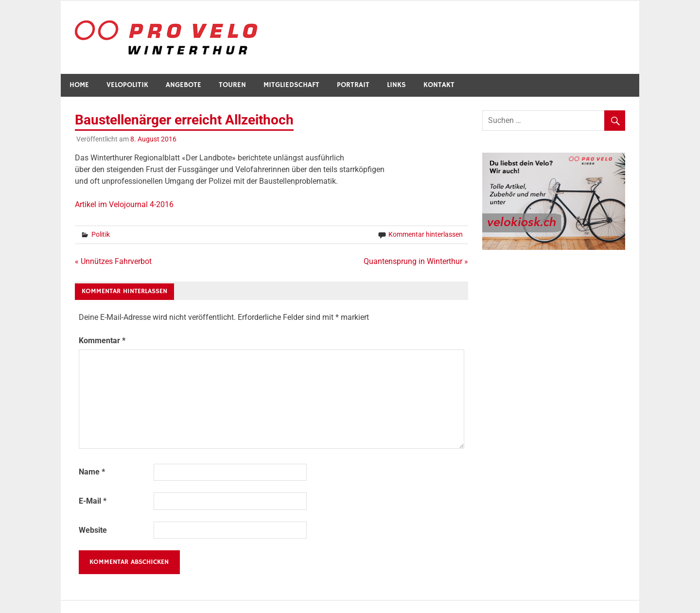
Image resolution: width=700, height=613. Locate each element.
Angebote (184, 85)
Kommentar (102, 341)
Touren (232, 85)
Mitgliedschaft (291, 85)
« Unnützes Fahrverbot (113, 261)
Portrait (353, 85)
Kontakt (439, 85)
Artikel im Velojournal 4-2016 (124, 204)
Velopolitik (127, 85)
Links (396, 85)
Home (79, 85)
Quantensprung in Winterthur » (416, 261)
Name (92, 472)
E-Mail (93, 501)
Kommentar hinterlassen (426, 234)
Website (93, 530)
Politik (101, 234)
